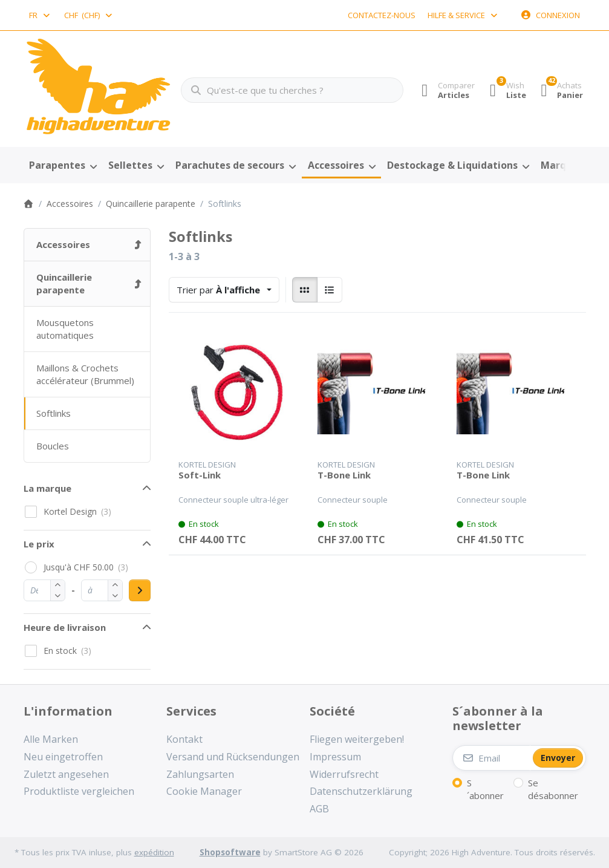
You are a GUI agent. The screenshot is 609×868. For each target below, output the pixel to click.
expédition (154, 852)
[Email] (491, 758)
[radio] (305, 290)
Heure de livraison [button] (65, 627)
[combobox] (41, 15)
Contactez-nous (382, 15)
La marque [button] (47, 488)
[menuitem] (63, 166)
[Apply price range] (140, 590)
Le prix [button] (39, 544)
